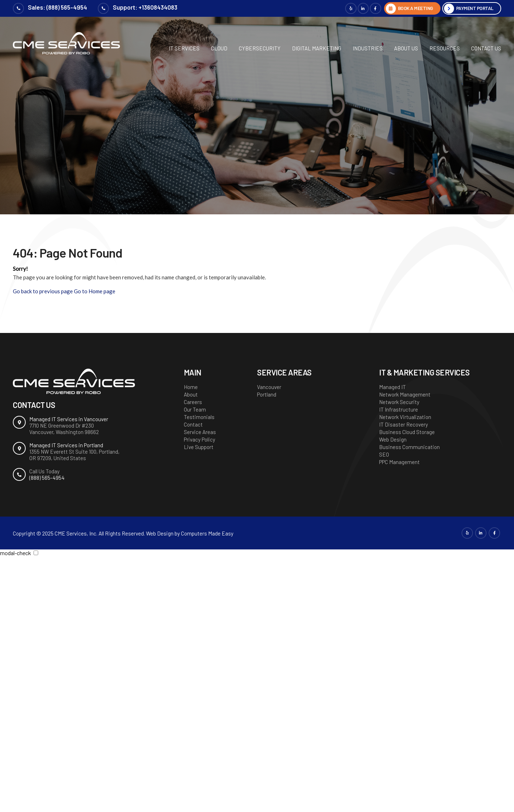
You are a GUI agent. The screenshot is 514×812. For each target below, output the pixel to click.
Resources (445, 48)
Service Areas (200, 432)
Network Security (399, 402)
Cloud (219, 48)
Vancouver (269, 387)
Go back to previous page (43, 291)
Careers (193, 402)
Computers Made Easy (207, 533)
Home (191, 387)
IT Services (184, 48)
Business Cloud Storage (407, 432)
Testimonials (199, 417)
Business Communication (409, 447)
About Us (406, 48)
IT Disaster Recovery (404, 424)
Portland (267, 394)
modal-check (16, 553)
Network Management (405, 394)
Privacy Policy (200, 439)
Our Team (195, 409)
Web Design (393, 439)
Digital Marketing (317, 48)
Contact (193, 424)
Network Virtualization (405, 417)
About (191, 394)
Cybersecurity (260, 48)
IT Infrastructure (399, 409)
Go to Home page (95, 291)
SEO (384, 454)
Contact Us (486, 48)
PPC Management (399, 462)
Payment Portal (474, 8)
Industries (368, 48)
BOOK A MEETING (412, 8)
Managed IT (392, 387)
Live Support (199, 447)
